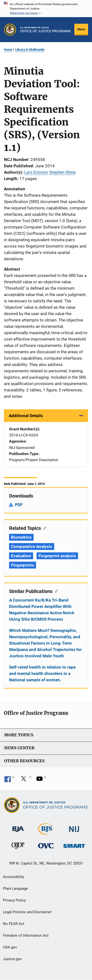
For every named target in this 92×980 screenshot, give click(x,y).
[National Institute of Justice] (74, 827)
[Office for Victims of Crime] (46, 846)
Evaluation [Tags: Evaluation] (21, 556)
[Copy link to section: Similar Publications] (55, 591)
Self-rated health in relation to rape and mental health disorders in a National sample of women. (42, 673)
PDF (19, 505)
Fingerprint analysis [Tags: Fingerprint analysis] (57, 556)
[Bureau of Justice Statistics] (46, 833)
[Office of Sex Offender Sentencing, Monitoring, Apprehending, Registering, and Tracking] (74, 845)
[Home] (45, 30)
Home (8, 50)
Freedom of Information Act (26, 935)
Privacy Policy (14, 900)
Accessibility (13, 877)
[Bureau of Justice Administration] (18, 827)
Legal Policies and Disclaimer (27, 912)
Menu (81, 29)
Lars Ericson (36, 172)
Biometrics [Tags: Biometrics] (21, 537)
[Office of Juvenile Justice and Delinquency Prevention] (18, 847)
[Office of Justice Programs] (10, 30)
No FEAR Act (14, 924)
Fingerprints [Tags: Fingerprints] (23, 565)
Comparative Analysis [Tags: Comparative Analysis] (32, 547)
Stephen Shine (62, 172)
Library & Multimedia (30, 50)
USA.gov (10, 947)
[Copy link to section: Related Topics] (44, 528)
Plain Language (15, 889)
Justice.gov (12, 959)
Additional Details (26, 416)
